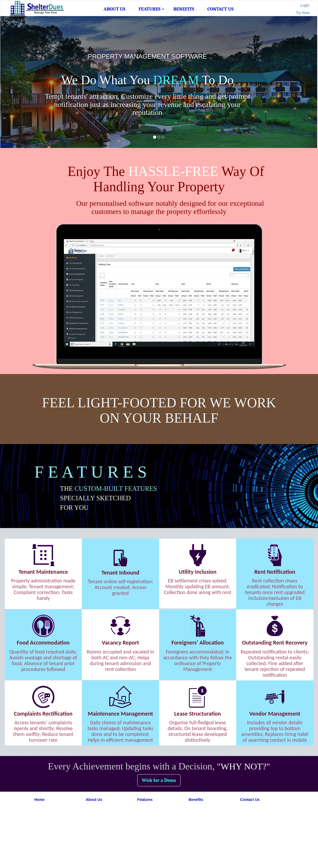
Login (305, 5)
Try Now (303, 13)
